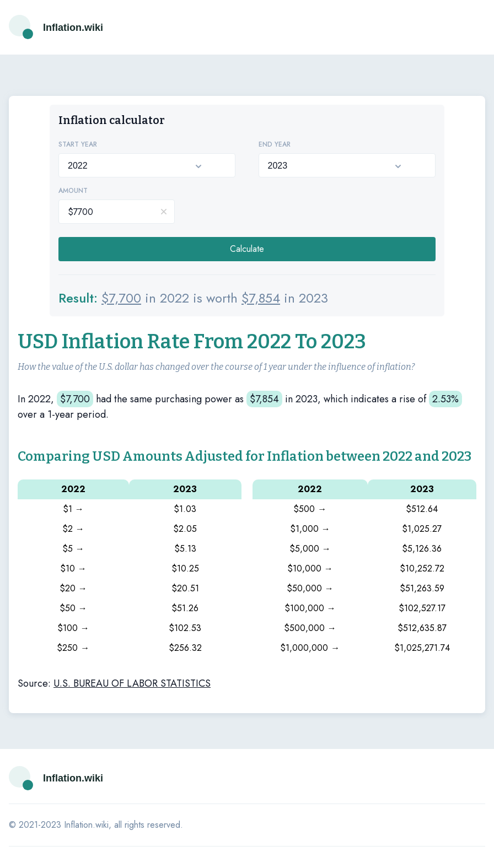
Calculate (247, 249)
